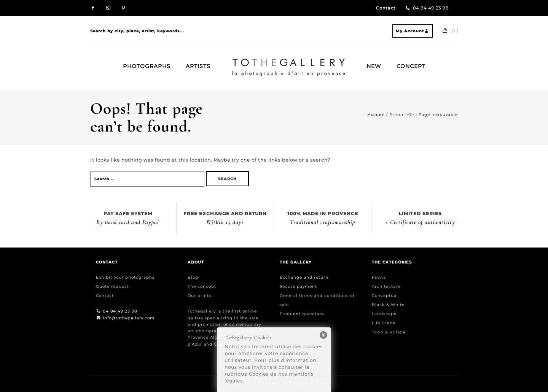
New (374, 66)
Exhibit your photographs (125, 277)
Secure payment (298, 286)
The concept (202, 286)
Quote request (112, 286)
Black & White (388, 305)
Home (235, 62)
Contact (386, 8)
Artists (198, 66)
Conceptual (385, 296)
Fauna (379, 277)
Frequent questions (302, 314)
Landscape (384, 314)
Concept (411, 66)
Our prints (199, 296)
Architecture (386, 286)
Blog (193, 277)
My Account (413, 31)
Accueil (376, 115)
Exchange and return (304, 277)
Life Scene (384, 323)
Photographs (147, 66)
